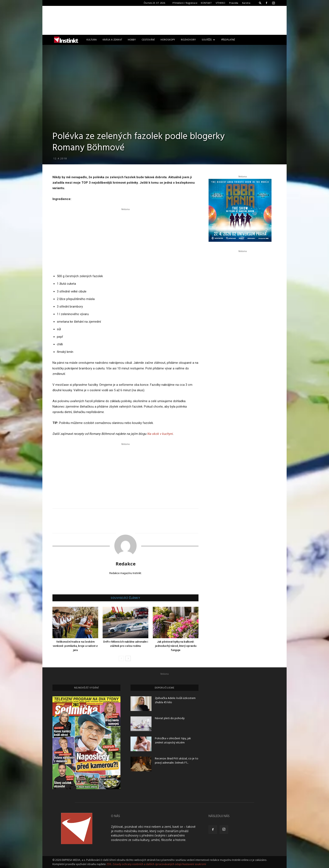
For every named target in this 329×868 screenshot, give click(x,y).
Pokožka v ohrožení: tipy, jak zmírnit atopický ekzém (173, 741)
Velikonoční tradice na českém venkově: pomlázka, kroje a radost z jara (75, 646)
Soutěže (208, 40)
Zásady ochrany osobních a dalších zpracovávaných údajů (147, 864)
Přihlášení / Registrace (185, 3)
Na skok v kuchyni (160, 434)
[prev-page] (121, 658)
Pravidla (234, 3)
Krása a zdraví (112, 40)
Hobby (132, 40)
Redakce (126, 564)
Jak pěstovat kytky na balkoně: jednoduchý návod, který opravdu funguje (176, 646)
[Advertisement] (164, 20)
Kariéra (246, 3)
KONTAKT (206, 3)
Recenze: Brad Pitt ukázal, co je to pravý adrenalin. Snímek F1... (177, 761)
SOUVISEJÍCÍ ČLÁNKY (126, 598)
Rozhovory (188, 40)
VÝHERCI (220, 3)
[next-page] (128, 658)
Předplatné (228, 40)
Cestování (148, 40)
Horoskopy (168, 40)
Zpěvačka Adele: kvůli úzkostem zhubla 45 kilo (175, 700)
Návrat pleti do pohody (170, 718)
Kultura (92, 40)
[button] (260, 3)
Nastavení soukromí (194, 864)
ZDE (109, 864)
